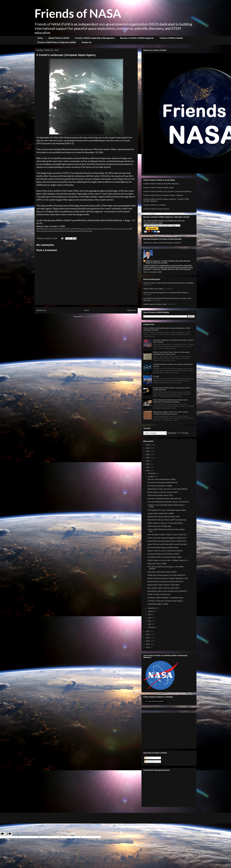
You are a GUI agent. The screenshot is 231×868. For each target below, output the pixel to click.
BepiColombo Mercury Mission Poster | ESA (164, 517)
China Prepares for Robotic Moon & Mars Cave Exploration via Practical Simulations (170, 401)
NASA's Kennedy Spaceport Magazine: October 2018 (167, 538)
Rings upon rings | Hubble (157, 564)
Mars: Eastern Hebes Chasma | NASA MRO (163, 588)
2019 (148, 467)
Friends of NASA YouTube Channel (156, 209)
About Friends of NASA (59, 38)
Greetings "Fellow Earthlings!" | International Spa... (166, 598)
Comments (150, 762)
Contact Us (86, 42)
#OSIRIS (106, 229)
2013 (148, 644)
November (152, 473)
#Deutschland (49, 231)
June (150, 618)
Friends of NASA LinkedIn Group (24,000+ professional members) (167, 191)
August (151, 611)
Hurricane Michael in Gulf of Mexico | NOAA (163, 554)
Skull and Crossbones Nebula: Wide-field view (164, 499)
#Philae (79, 229)
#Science (58, 229)
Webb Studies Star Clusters (153, 289)
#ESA (38, 229)
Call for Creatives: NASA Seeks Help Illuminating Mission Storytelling (168, 283)
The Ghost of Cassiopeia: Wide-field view (162, 483)
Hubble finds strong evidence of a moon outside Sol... (167, 575)
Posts (148, 758)
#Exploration (74, 231)
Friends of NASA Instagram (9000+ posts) (159, 188)
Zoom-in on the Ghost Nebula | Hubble (162, 479)
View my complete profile (152, 272)
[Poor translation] (9, 834)
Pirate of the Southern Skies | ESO (160, 495)
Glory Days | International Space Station (162, 572)
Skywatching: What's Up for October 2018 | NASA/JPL (167, 591)
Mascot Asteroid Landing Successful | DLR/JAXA (165, 582)
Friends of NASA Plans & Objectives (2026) (57, 42)
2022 (148, 458)
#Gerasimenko (123, 229)
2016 (148, 635)
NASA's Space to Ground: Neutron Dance (163, 492)
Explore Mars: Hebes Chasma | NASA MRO (163, 585)
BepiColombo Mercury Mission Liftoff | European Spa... (167, 520)
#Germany (40, 231)
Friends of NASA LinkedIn (171, 38)
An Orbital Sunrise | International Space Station (165, 557)
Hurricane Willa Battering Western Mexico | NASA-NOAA (168, 502)
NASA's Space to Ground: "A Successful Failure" (165, 523)
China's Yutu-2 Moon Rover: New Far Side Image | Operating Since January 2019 (171, 353)
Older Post (131, 310)
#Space (43, 229)
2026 (148, 445)
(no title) (156, 376)
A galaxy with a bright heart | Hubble (161, 513)
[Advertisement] (169, 730)
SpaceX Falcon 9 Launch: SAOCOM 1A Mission (165, 551)
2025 (148, 448)
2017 (148, 631)
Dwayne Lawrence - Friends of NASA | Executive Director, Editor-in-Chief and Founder (168, 262)
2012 (148, 647)
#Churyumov (113, 229)
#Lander (84, 229)
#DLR (130, 229)
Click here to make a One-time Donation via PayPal (162, 243)
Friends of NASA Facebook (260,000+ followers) (161, 184)
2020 (148, 464)
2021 (148, 461)
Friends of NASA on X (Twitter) (155, 205)
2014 (148, 641)
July (150, 614)
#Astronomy (50, 229)
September (152, 608)
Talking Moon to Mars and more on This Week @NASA (167, 489)
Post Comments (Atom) (91, 316)
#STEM (82, 231)
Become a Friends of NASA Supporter (137, 38)
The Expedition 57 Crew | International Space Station (167, 510)
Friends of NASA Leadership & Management (95, 38)
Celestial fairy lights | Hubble (158, 604)
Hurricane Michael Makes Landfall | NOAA (163, 548)
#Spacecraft (98, 229)
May (150, 621)
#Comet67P (71, 229)
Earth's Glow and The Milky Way (159, 526)
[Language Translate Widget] (155, 433)
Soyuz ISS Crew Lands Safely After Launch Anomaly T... (168, 544)
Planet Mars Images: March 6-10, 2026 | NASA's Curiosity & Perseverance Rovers (171, 413)
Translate (183, 433)
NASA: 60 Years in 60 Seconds (159, 594)
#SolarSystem (65, 231)
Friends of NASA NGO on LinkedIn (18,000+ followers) (163, 195)
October (151, 477)
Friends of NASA (78, 13)
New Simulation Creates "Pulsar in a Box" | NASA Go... (167, 535)
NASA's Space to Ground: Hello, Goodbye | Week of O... (168, 560)
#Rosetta (91, 229)
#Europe (57, 231)
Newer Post (41, 310)
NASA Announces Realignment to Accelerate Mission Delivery (166, 293)
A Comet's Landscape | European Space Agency (165, 601)
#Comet (64, 229)
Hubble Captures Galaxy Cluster (155, 304)
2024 (148, 451)
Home (40, 38)
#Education (89, 231)
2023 (148, 455)
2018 (148, 471)
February (151, 627)
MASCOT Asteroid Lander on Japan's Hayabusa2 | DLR (168, 578)
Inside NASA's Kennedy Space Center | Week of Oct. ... (168, 541)
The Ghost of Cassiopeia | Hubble (160, 486)
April (150, 624)
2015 (148, 638)
